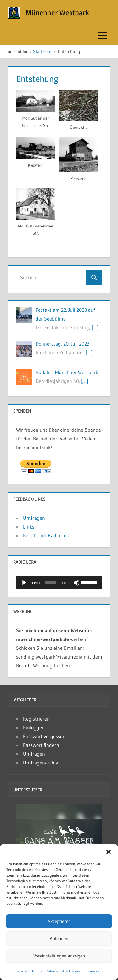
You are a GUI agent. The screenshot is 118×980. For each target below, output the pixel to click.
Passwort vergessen (44, 736)
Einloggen (34, 727)
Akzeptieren (59, 921)
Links (29, 527)
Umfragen (34, 518)
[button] (109, 852)
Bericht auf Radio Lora (47, 535)
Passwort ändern (41, 745)
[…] (95, 327)
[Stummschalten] (76, 583)
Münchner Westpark (57, 13)
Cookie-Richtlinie (29, 971)
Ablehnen (59, 938)
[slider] (50, 583)
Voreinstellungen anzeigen (59, 956)
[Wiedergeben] (24, 583)
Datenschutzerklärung (64, 971)
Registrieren (36, 719)
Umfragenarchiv (40, 763)
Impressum (94, 971)
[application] (59, 583)
